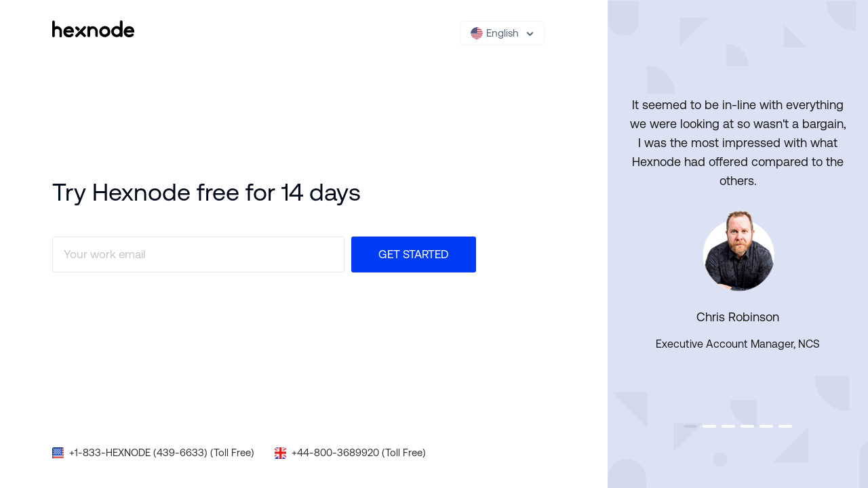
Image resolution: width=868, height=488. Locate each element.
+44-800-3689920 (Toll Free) (359, 452)
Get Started (414, 254)
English (495, 33)
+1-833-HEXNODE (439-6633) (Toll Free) (162, 452)
